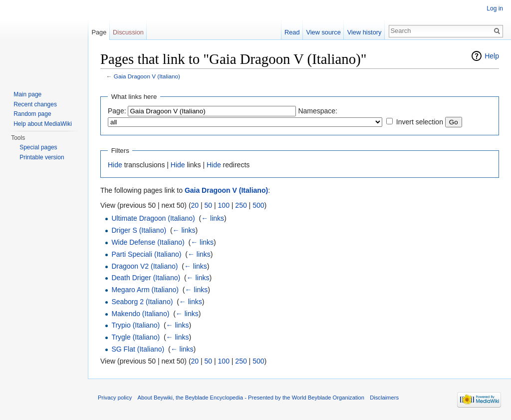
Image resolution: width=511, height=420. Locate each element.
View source (323, 32)
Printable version (42, 157)
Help (492, 56)
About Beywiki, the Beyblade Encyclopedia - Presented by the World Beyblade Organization (251, 398)
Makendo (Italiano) (140, 314)
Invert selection (420, 122)
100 (224, 205)
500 (258, 205)
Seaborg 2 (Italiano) (142, 302)
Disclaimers (384, 398)
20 (195, 205)
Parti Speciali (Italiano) (146, 254)
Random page (32, 114)
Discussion (128, 32)
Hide (115, 165)
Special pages (38, 147)
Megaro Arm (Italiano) (145, 290)
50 (209, 205)
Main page (27, 94)
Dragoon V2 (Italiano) (144, 266)
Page (99, 32)
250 (241, 205)
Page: (117, 111)
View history (365, 32)
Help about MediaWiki (43, 124)
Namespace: (318, 111)
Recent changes (35, 104)
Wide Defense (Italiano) (148, 242)
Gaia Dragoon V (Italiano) (147, 76)
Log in (495, 8)
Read (292, 32)
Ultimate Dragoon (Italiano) (153, 218)
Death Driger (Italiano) (146, 278)
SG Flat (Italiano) (138, 349)
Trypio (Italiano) (135, 325)
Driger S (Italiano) (139, 230)
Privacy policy (115, 398)
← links (213, 218)
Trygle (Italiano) (135, 337)
